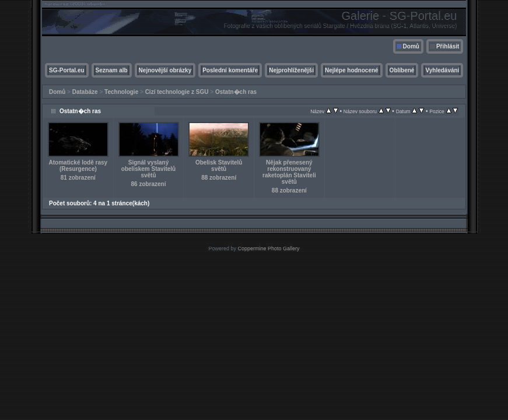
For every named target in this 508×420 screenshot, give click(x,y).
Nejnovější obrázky (165, 70)
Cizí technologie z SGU (177, 92)
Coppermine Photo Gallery (268, 249)
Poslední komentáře (230, 70)
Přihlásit (448, 46)
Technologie (121, 92)
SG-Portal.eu (67, 70)
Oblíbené (402, 70)
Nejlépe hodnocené (352, 70)
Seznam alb (112, 70)
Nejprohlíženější (291, 70)
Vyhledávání (442, 70)
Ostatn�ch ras (236, 92)
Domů (411, 46)
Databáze (85, 92)
